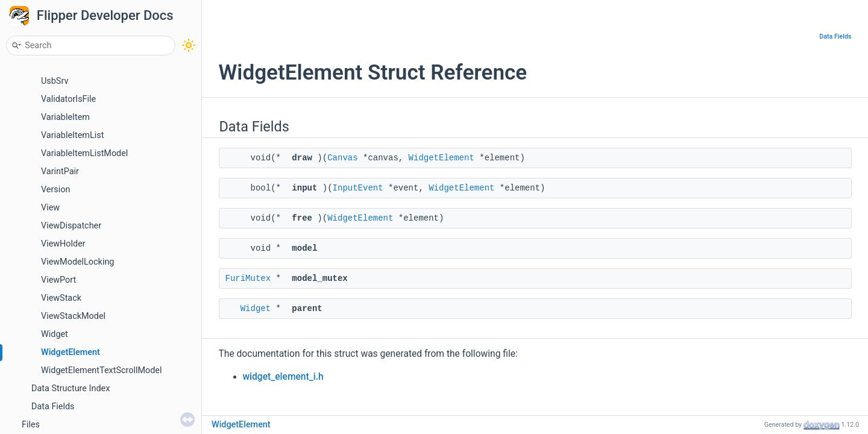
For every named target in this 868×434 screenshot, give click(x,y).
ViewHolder (63, 244)
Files (31, 425)
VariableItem (65, 117)
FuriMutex (248, 278)
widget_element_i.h (283, 377)
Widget (55, 334)
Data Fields (53, 407)
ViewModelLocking (77, 262)
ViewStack (61, 298)
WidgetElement (71, 352)
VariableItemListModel (84, 153)
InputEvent (358, 188)
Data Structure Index (71, 388)
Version (55, 190)
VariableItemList (72, 135)
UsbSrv (55, 81)
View (50, 208)
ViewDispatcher (71, 226)
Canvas (342, 158)
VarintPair (60, 171)
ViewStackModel (73, 316)
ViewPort (58, 280)
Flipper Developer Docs (105, 15)
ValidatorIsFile (68, 99)
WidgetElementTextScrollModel (101, 370)
